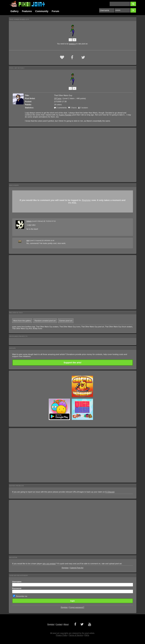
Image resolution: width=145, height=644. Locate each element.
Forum (55, 11)
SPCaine (58, 98)
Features (27, 11)
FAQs (87, 635)
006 (28, 241)
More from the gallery (22, 321)
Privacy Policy (62, 635)
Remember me (22, 596)
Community (42, 11)
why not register (49, 564)
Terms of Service (76, 635)
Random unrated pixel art (45, 321)
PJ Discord (110, 492)
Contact (59, 624)
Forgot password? (77, 607)
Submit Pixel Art (77, 568)
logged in (72, 44)
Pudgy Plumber (65, 115)
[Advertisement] (73, 155)
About (66, 624)
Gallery (15, 11)
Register (86, 200)
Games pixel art (66, 321)
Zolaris (29, 221)
